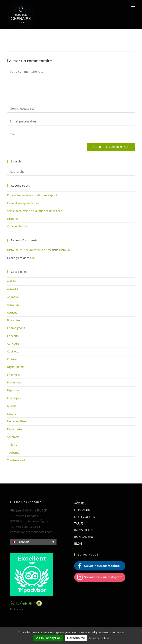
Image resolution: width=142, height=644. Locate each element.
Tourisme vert (16, 460)
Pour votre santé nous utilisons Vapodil (32, 195)
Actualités (13, 289)
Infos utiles (84, 530)
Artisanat (13, 305)
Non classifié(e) (17, 421)
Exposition (14, 390)
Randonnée (14, 429)
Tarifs (79, 523)
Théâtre (12, 445)
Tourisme (13, 452)
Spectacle (13, 437)
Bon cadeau (84, 537)
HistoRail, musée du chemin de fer (29, 250)
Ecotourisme (17, 609)
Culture (12, 359)
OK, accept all (48, 638)
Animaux (13, 297)
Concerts (13, 336)
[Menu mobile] (133, 7)
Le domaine (83, 510)
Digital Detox (15, 367)
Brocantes (14, 320)
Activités (12, 281)
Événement (14, 382)
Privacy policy (99, 638)
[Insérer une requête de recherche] (71, 171)
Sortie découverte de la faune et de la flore (34, 211)
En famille (13, 375)
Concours (13, 343)
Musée (11, 406)
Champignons (16, 328)
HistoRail (13, 219)
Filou (33, 258)
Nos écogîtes (85, 517)
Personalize (76, 638)
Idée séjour (14, 398)
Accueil (80, 503)
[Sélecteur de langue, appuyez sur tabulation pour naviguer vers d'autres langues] (33, 542)
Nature (12, 414)
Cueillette (13, 351)
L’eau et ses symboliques (23, 203)
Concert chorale (17, 226)
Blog (78, 543)
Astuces (12, 312)
